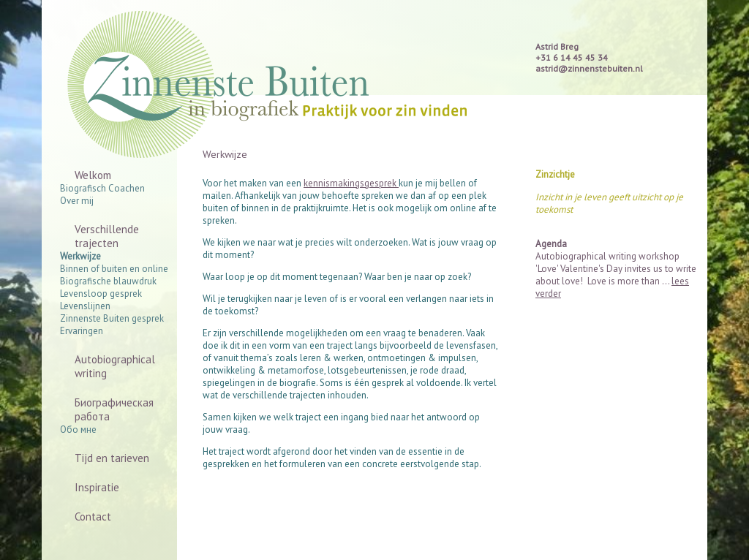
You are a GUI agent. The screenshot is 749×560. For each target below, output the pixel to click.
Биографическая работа (114, 409)
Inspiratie (97, 487)
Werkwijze (80, 256)
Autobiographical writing (115, 366)
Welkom (93, 175)
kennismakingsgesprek (351, 183)
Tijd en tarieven (112, 458)
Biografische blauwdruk (108, 281)
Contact (93, 517)
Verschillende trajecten (107, 236)
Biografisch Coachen (102, 188)
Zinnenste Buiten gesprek (112, 318)
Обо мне (78, 430)
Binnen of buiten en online (114, 269)
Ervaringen (82, 331)
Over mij (77, 201)
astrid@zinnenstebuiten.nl (589, 68)
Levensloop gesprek (101, 294)
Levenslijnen (85, 306)
